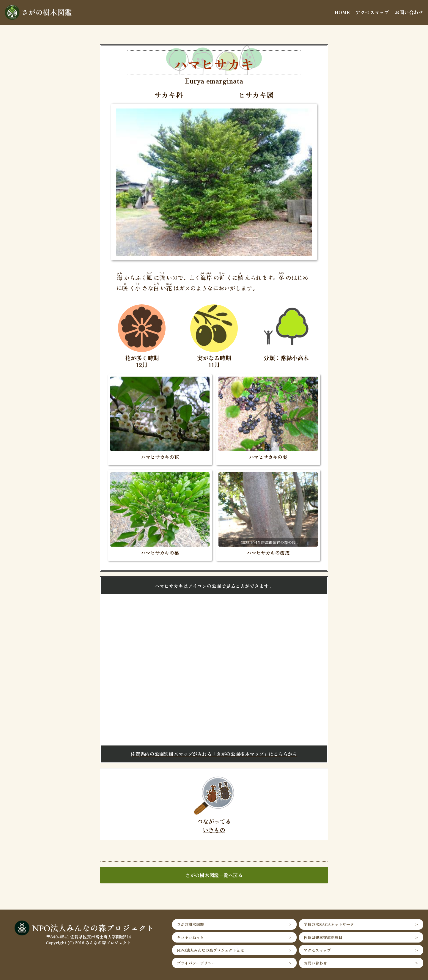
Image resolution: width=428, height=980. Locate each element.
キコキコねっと (190, 937)
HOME (342, 12)
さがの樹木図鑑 (190, 924)
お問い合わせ (409, 12)
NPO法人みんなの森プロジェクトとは (210, 950)
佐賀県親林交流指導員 (323, 937)
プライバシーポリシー (196, 963)
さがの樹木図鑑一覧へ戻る (214, 875)
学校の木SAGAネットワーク (329, 924)
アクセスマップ (372, 12)
